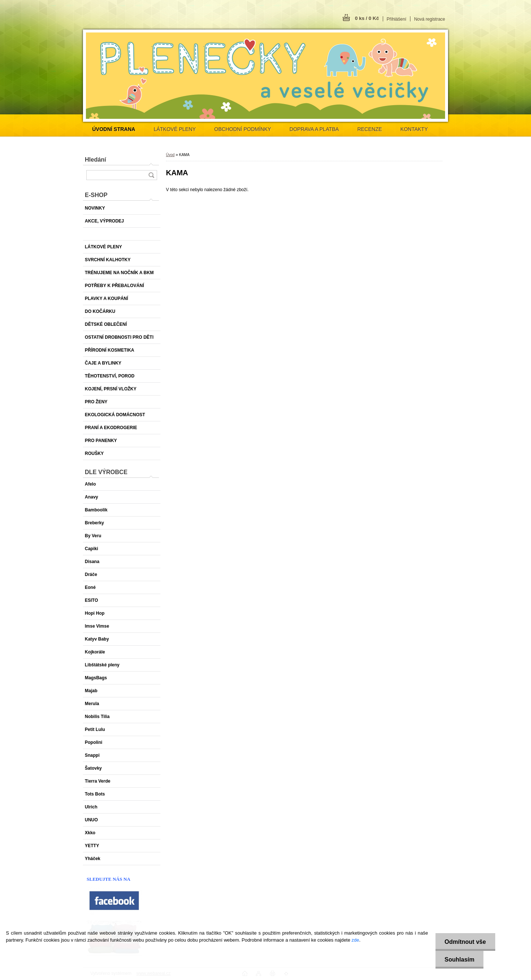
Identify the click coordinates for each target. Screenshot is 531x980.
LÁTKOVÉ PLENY (175, 129)
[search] (151, 175)
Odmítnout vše (465, 942)
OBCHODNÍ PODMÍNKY (243, 129)
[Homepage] (114, 129)
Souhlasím (460, 960)
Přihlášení (397, 19)
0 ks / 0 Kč (367, 18)
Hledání (96, 160)
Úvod (170, 155)
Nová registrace (430, 19)
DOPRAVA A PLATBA (314, 129)
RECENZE (370, 129)
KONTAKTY (414, 129)
